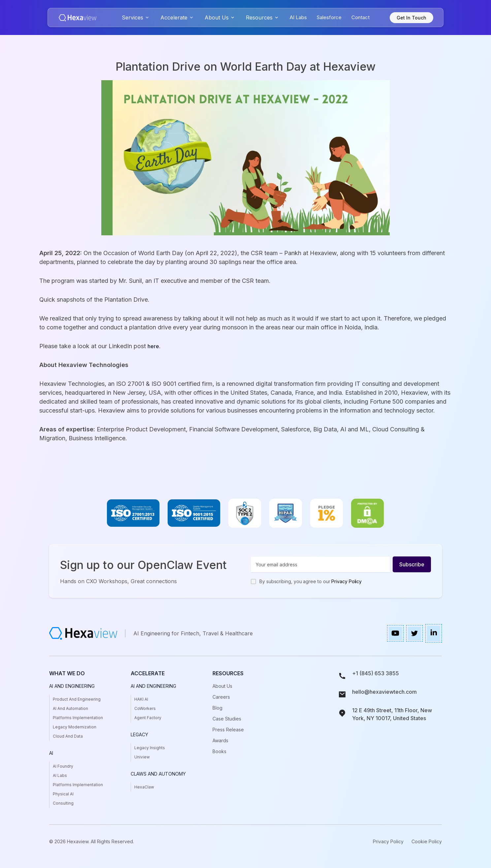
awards (220, 740)
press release (228, 730)
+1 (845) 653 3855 (376, 673)
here (153, 346)
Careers (221, 697)
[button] (136, 17)
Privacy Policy (346, 581)
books (219, 751)
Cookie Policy (427, 841)
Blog (217, 708)
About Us (222, 686)
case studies (227, 719)
